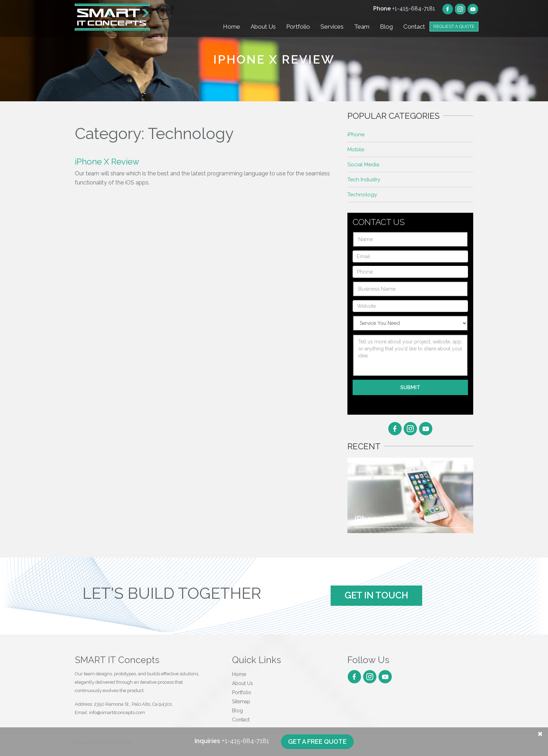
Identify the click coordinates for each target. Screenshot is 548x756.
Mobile (356, 150)
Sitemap (241, 702)
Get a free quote (317, 742)
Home (232, 27)
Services (332, 27)
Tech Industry (364, 180)
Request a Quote (454, 26)
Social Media (363, 165)
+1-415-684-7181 (404, 9)
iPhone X (372, 519)
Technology (362, 195)
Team (362, 27)
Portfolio (298, 27)
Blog (386, 27)
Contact (414, 27)
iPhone (356, 135)
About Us (263, 27)
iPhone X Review (107, 162)
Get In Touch (376, 595)
